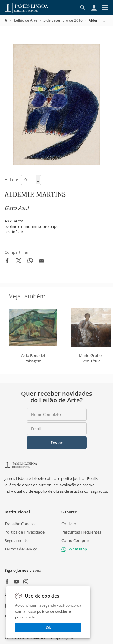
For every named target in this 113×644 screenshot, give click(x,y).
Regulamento (17, 540)
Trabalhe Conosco (21, 524)
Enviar (57, 443)
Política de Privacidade (25, 532)
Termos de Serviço (21, 549)
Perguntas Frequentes (81, 532)
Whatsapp (74, 549)
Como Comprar (75, 540)
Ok (48, 627)
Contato (69, 524)
